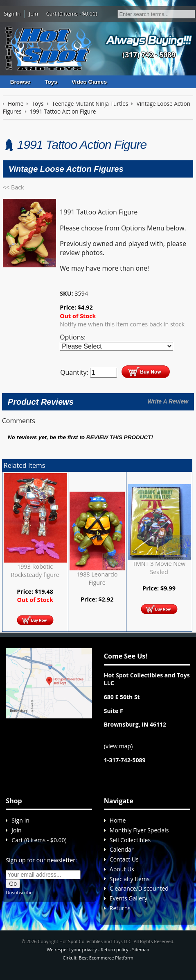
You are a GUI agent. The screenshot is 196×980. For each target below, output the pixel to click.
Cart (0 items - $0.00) (72, 14)
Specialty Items (130, 879)
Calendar (122, 849)
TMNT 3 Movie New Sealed (159, 568)
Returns (120, 908)
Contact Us (124, 859)
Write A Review (168, 401)
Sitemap (141, 949)
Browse (20, 82)
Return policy (114, 949)
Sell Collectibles (130, 840)
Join (34, 14)
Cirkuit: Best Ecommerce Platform (98, 958)
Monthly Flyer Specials (139, 830)
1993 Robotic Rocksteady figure (35, 571)
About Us (122, 869)
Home (118, 820)
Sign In (12, 14)
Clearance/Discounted (139, 888)
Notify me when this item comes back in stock (122, 324)
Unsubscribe (19, 892)
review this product (119, 437)
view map (118, 746)
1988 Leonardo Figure (97, 578)
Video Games (89, 82)
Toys (51, 82)
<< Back (14, 187)
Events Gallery (128, 898)
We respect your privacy (72, 949)
